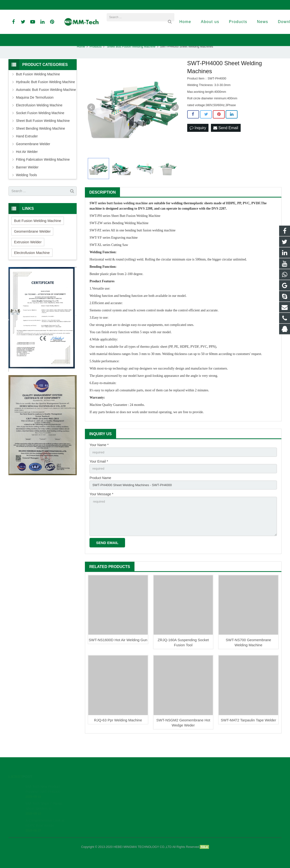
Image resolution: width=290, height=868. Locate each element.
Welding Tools (26, 188)
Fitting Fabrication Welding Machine (43, 172)
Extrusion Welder (28, 255)
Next (175, 120)
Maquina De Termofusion (35, 110)
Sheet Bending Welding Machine (41, 141)
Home (81, 59)
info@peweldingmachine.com (67, 5)
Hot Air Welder (27, 164)
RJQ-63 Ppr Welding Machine (118, 735)
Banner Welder (27, 180)
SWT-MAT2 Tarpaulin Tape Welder (249, 735)
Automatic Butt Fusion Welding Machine (46, 102)
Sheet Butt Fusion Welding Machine (131, 59)
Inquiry (198, 140)
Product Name (100, 491)
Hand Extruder (27, 149)
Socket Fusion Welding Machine (40, 126)
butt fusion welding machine (127, 216)
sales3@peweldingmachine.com (172, 5)
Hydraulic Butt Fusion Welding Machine (45, 95)
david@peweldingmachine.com (118, 5)
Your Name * (99, 458)
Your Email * (99, 474)
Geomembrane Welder (33, 157)
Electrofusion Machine (32, 265)
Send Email (226, 140)
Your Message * (101, 508)
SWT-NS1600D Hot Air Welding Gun (118, 655)
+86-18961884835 (25, 5)
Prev (91, 120)
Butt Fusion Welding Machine (38, 87)
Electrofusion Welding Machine (39, 118)
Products (96, 59)
